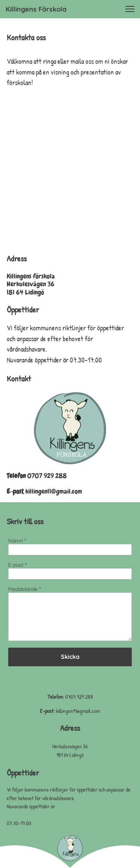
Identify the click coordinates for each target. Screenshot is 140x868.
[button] (130, 9)
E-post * (17, 565)
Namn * (17, 541)
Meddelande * (24, 589)
